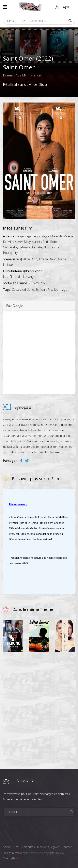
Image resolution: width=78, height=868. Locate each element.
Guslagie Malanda (50, 236)
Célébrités (28, 847)
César (16, 290)
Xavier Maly (23, 242)
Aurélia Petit (40, 242)
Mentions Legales (48, 847)
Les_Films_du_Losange (19, 277)
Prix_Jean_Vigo (57, 290)
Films (16, 847)
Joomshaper (34, 853)
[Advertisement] (39, 352)
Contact (67, 847)
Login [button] (65, 7)
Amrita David (48, 259)
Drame (8, 75)
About (7, 847)
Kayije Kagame (26, 236)
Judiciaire (28, 290)
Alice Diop (38, 84)
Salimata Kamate (30, 247)
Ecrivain (41, 290)
